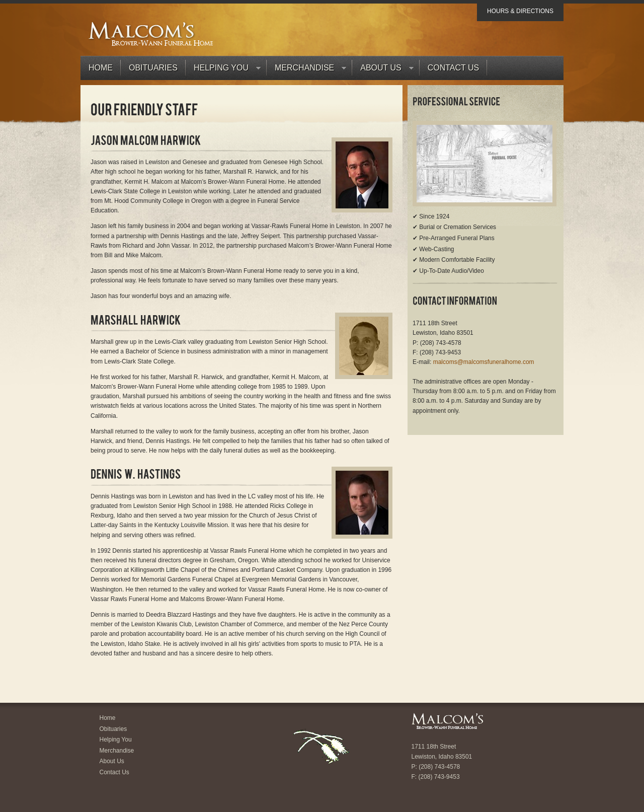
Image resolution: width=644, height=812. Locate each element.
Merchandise (306, 70)
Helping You (223, 70)
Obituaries (153, 68)
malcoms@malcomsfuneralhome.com (484, 362)
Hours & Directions (520, 11)
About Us (383, 70)
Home (101, 68)
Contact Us (454, 68)
